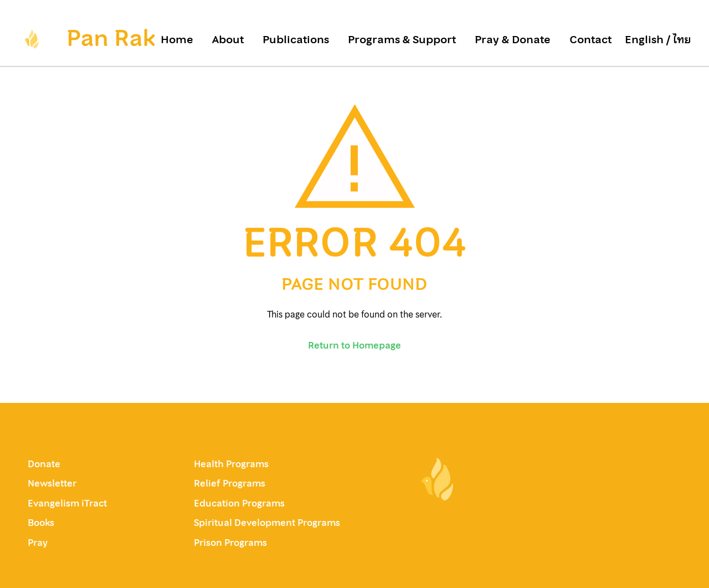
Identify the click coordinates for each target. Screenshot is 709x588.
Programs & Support (402, 40)
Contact (590, 40)
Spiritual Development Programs (267, 523)
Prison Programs (230, 543)
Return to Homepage (354, 345)
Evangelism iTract (68, 503)
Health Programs (231, 464)
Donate (44, 464)
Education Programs (239, 503)
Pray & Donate (513, 40)
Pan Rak (111, 38)
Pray (38, 543)
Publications (296, 40)
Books (41, 523)
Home (177, 40)
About (228, 40)
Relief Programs (230, 483)
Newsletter (52, 483)
